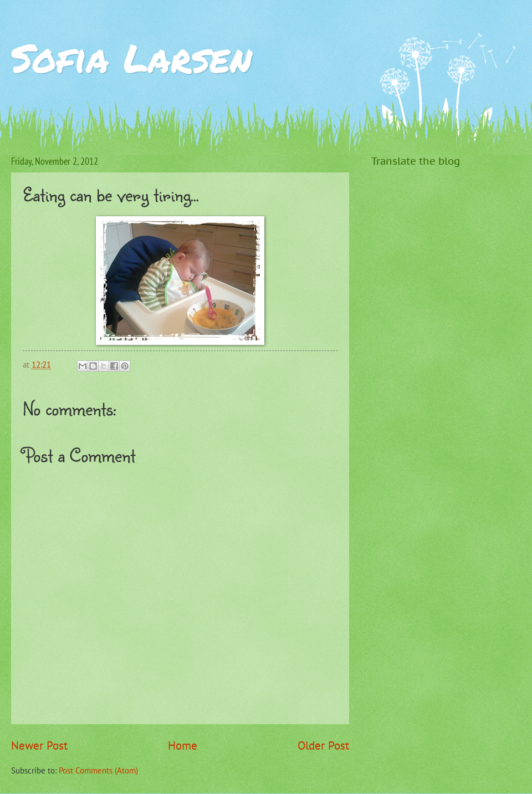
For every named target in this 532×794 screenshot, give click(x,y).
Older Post (323, 745)
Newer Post (39, 745)
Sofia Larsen (132, 57)
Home (183, 745)
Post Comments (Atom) (98, 770)
